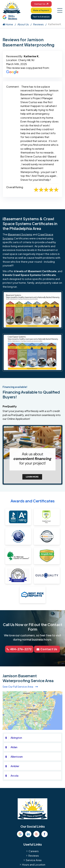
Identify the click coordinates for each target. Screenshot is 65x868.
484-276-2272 (19, 649)
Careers (34, 851)
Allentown (17, 757)
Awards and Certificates (33, 501)
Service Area (34, 860)
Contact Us (41, 4)
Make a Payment (41, 10)
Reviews (38, 24)
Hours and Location (34, 864)
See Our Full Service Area (20, 686)
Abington (16, 738)
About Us (23, 24)
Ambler (15, 766)
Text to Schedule (41, 17)
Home (8, 24)
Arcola (14, 775)
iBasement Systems (20, 234)
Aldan (14, 747)
